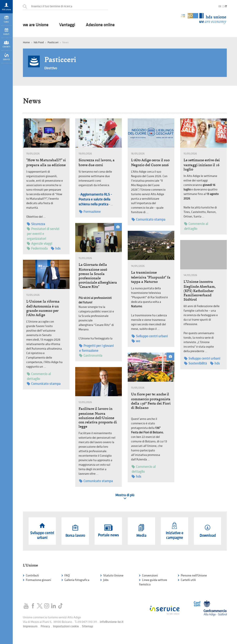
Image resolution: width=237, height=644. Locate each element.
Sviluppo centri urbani (150, 336)
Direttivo (51, 68)
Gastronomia (91, 356)
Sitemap (87, 626)
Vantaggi (67, 25)
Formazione (90, 212)
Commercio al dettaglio (196, 226)
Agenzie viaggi (39, 244)
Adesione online (100, 25)
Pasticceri (53, 42)
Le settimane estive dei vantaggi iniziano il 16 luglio (202, 165)
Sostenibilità (195, 363)
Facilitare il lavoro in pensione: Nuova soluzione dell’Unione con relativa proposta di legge (98, 418)
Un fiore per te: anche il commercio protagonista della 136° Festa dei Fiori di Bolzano (151, 401)
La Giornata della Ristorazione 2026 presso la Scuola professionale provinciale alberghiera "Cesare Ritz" (98, 276)
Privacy (45, 626)
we (136, 341)
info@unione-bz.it (112, 622)
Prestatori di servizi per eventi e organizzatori (43, 234)
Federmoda (37, 248)
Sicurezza (36, 224)
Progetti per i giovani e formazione (96, 348)
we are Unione (36, 25)
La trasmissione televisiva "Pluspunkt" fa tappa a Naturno (151, 277)
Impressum (30, 626)
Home (26, 42)
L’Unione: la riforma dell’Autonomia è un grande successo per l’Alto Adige (43, 308)
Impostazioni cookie (66, 626)
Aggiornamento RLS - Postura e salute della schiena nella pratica (95, 199)
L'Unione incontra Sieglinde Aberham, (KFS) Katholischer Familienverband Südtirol (199, 290)
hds (56, 248)
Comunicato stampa (148, 220)
